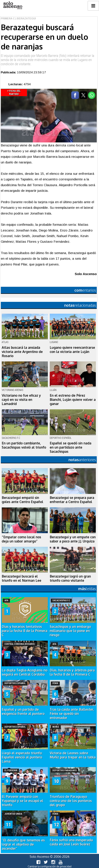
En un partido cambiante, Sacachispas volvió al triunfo (24, 445)
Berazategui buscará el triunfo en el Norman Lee (22, 578)
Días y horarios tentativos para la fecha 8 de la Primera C (25, 631)
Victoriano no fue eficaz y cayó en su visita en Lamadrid (21, 400)
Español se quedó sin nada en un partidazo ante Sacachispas (71, 447)
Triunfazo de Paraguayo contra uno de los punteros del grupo (71, 801)
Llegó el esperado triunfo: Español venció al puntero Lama (22, 757)
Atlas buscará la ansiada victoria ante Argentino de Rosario (22, 352)
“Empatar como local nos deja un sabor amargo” (21, 539)
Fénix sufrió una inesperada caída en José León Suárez (71, 842)
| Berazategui (25, 19)
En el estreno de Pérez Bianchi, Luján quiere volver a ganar (73, 400)
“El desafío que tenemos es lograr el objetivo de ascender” (23, 844)
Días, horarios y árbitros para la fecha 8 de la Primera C (72, 672)
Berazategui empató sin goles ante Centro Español (22, 500)
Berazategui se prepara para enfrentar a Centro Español (72, 500)
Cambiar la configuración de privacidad (50, 866)
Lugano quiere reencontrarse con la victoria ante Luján (72, 350)
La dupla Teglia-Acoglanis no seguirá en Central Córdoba (25, 672)
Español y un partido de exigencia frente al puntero (23, 711)
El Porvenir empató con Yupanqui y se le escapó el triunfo (22, 801)
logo (13, 5)
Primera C (8, 19)
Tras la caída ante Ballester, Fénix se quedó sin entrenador (72, 714)
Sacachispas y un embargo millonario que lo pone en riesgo (70, 631)
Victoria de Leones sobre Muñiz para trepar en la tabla (73, 755)
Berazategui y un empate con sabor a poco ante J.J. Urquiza (73, 539)
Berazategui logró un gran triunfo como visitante (70, 578)
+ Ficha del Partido (14, 93)
